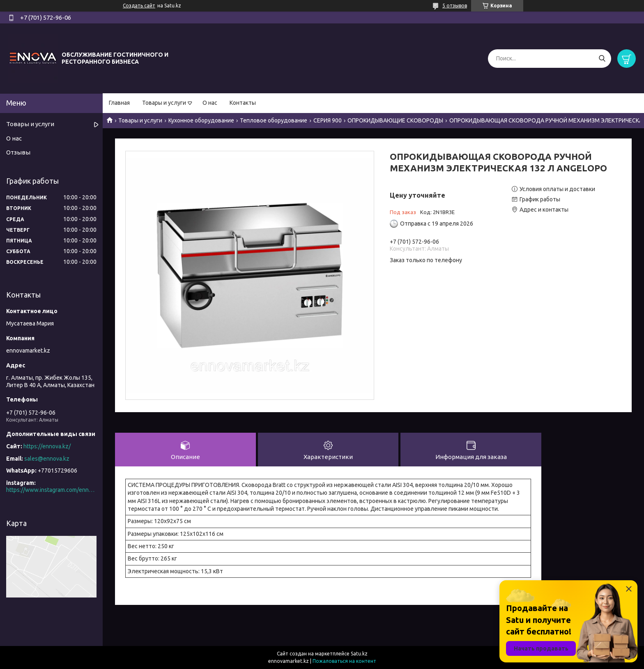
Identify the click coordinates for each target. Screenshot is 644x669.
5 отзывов (455, 6)
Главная (119, 103)
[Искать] (602, 59)
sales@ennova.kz (47, 459)
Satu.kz (359, 654)
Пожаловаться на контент (344, 661)
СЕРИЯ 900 (328, 120)
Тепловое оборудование (274, 120)
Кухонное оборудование (201, 120)
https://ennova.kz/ (47, 446)
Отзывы (18, 152)
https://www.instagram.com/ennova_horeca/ (51, 490)
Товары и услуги (164, 103)
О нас (210, 103)
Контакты (243, 103)
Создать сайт (139, 6)
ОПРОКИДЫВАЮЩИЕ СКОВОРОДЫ (395, 120)
